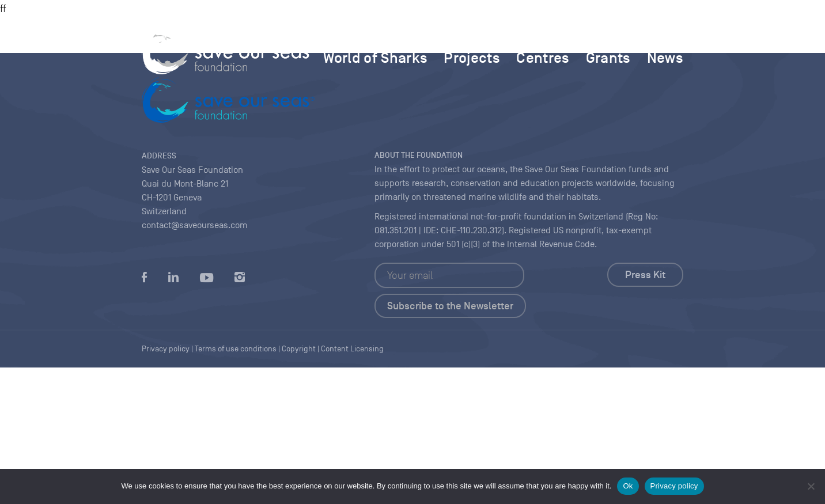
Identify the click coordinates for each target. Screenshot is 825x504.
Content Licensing (352, 349)
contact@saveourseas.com (195, 225)
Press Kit (645, 275)
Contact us (592, 31)
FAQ (645, 31)
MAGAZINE (459, 31)
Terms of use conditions (236, 349)
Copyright (299, 349)
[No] (811, 486)
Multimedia (524, 31)
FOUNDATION (393, 31)
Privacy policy (674, 486)
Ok (628, 486)
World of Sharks (375, 58)
